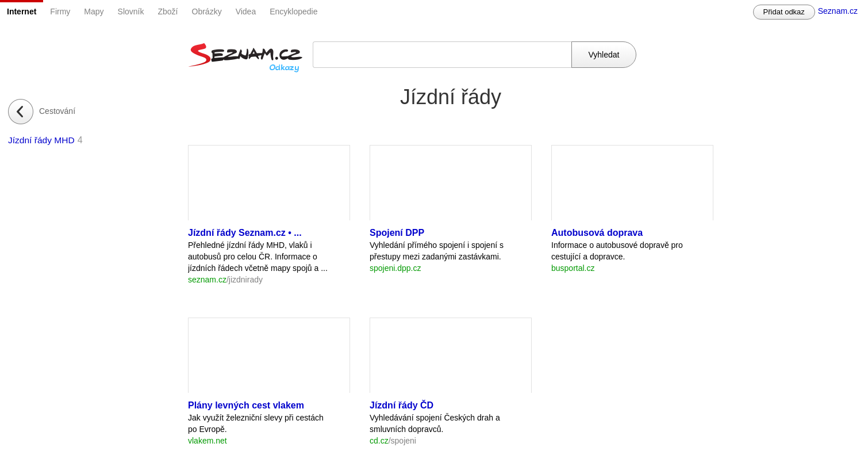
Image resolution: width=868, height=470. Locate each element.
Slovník (131, 12)
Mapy (94, 12)
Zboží (168, 12)
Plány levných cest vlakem (246, 405)
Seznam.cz (838, 11)
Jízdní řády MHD (41, 140)
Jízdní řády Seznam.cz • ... (245, 233)
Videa (246, 12)
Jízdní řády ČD (402, 405)
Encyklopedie (293, 12)
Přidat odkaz (784, 12)
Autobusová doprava (597, 233)
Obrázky (207, 12)
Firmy (60, 12)
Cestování (57, 111)
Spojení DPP (397, 233)
